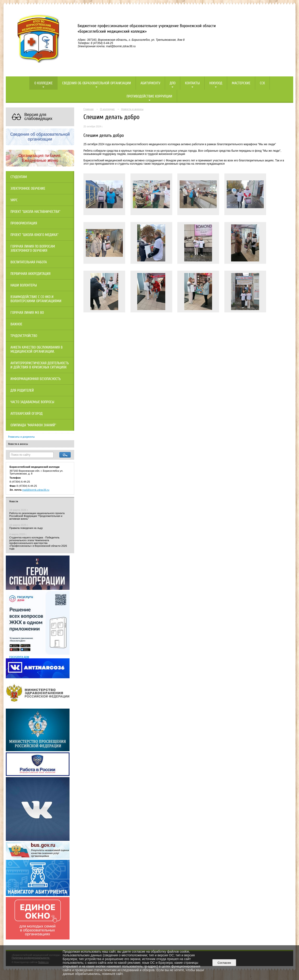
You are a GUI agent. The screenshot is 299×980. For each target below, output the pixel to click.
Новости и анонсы (18, 444)
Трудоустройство (24, 336)
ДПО (173, 83)
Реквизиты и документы (21, 437)
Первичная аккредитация (30, 274)
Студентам (19, 177)
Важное (16, 324)
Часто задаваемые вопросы (32, 402)
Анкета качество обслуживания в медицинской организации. (37, 349)
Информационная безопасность (36, 379)
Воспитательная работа (29, 262)
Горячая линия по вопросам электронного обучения (33, 248)
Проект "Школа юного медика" (34, 235)
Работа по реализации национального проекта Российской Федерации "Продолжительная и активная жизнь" (37, 516)
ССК (262, 83)
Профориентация (24, 223)
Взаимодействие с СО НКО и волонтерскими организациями (36, 299)
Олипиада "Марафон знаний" (33, 425)
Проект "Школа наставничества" (35, 212)
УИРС (14, 200)
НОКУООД (216, 83)
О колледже (43, 83)
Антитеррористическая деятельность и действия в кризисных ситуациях (40, 365)
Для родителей (22, 390)
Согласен (224, 963)
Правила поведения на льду (26, 528)
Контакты (192, 83)
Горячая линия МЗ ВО (27, 313)
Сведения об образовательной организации (97, 83)
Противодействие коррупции (149, 96)
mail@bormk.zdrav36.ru (36, 490)
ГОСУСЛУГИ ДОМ (19, 657)
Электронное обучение (28, 188)
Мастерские (241, 83)
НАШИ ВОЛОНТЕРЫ (24, 285)
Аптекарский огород (27, 414)
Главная (89, 109)
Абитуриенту (150, 83)
